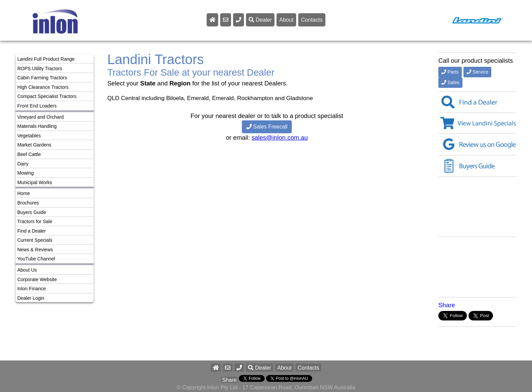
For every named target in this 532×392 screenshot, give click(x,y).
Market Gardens (34, 145)
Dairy (23, 164)
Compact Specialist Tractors (47, 96)
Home (24, 193)
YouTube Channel (36, 259)
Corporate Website (37, 279)
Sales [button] (450, 82)
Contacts (312, 20)
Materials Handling (37, 126)
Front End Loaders (37, 106)
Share (447, 305)
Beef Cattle (29, 154)
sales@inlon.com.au (280, 138)
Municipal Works (35, 182)
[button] (239, 368)
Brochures (28, 203)
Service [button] (478, 72)
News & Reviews (35, 250)
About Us (27, 270)
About (286, 20)
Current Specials (35, 240)
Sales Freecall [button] (267, 127)
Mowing (25, 173)
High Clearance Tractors (43, 87)
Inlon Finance (32, 289)
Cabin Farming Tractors (42, 78)
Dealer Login (31, 298)
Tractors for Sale (35, 221)
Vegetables (29, 136)
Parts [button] (450, 72)
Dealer (260, 20)
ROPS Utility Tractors (40, 68)
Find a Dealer (32, 231)
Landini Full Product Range (46, 59)
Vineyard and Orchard (41, 117)
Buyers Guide (32, 212)
